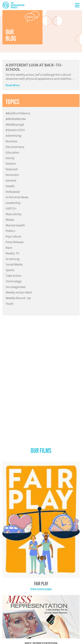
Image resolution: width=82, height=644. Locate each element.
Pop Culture (13, 236)
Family (10, 158)
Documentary (15, 147)
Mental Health (15, 225)
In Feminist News (17, 197)
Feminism (12, 175)
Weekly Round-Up (18, 298)
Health (10, 186)
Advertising (13, 136)
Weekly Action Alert (19, 292)
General (11, 180)
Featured (12, 169)
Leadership (13, 203)
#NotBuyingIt (15, 125)
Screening (13, 259)
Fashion (11, 164)
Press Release (15, 242)
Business (12, 141)
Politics (10, 231)
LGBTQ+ (11, 208)
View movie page (41, 589)
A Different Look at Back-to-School (34, 67)
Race (9, 248)
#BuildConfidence (18, 113)
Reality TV (13, 253)
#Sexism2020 (15, 130)
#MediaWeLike (16, 119)
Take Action (14, 276)
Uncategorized (16, 287)
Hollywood (13, 192)
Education (12, 153)
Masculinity (14, 214)
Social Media (14, 264)
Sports (10, 270)
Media (10, 220)
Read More (13, 85)
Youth (10, 304)
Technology (14, 281)
